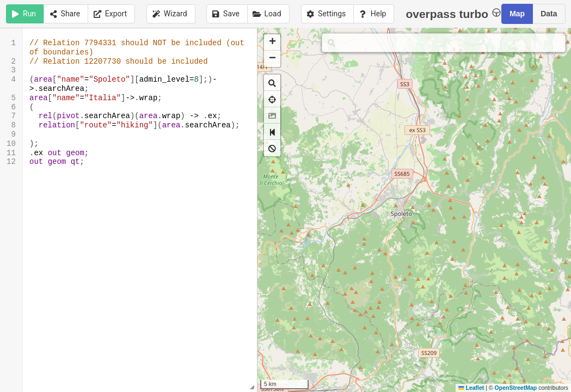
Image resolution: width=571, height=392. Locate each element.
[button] (272, 42)
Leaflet (471, 388)
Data (549, 14)
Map (517, 14)
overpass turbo (453, 13)
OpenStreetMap (516, 388)
